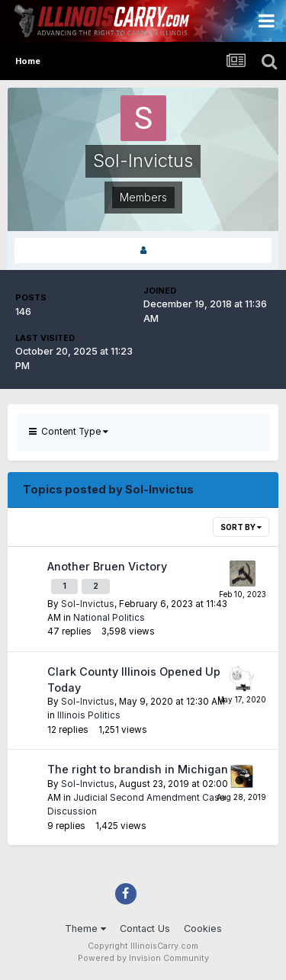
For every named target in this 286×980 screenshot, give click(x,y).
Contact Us (145, 929)
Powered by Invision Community (143, 958)
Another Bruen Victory (107, 566)
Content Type (69, 432)
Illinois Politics (89, 715)
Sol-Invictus (88, 604)
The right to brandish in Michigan (138, 769)
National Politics (109, 618)
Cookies (203, 929)
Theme (85, 929)
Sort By (241, 527)
